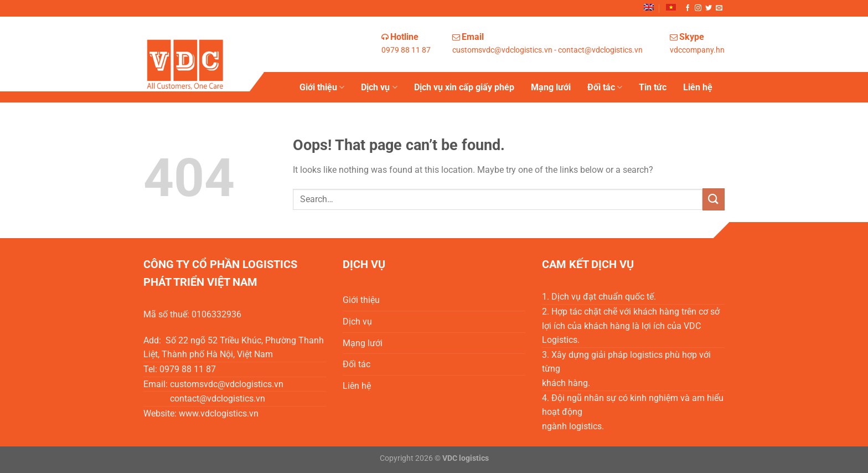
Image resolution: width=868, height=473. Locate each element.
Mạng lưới (551, 87)
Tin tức (653, 87)
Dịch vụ (379, 88)
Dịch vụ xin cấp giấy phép (464, 87)
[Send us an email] (719, 8)
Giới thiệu (322, 88)
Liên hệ (698, 87)
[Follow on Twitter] (709, 8)
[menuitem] (649, 7)
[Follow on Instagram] (698, 8)
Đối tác (605, 88)
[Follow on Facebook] (688, 8)
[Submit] (714, 199)
